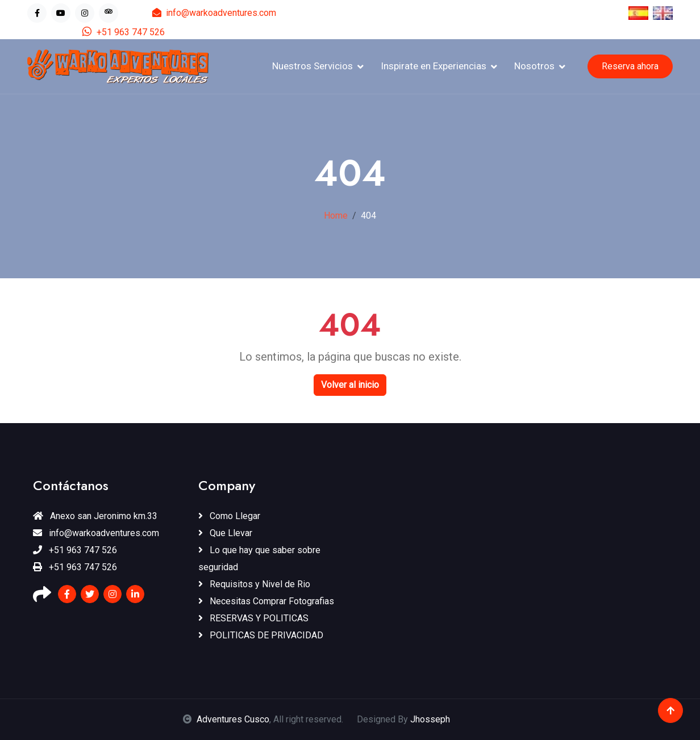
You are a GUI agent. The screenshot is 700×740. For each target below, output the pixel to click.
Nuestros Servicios (312, 66)
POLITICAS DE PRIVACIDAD (261, 635)
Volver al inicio (350, 385)
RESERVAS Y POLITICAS (253, 618)
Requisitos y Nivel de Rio (254, 584)
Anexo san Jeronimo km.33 (95, 516)
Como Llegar (229, 516)
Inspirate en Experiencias (434, 66)
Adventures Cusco (233, 719)
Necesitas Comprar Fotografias (266, 601)
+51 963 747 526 (123, 32)
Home (336, 216)
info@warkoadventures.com (214, 13)
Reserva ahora (630, 66)
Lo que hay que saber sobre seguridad (259, 559)
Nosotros (534, 66)
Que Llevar (225, 533)
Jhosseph (430, 719)
